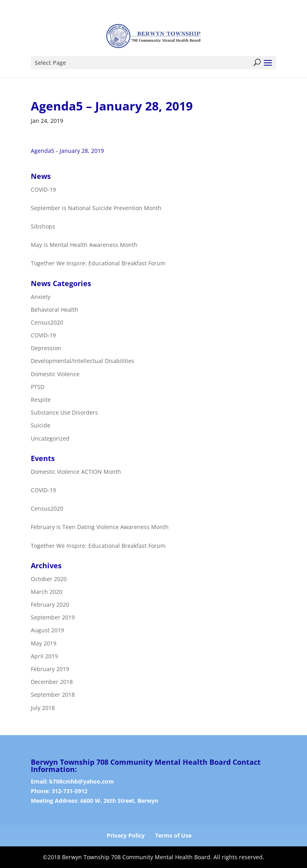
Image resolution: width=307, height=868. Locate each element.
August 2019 (47, 630)
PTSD (38, 387)
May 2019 (44, 643)
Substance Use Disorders (64, 412)
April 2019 (44, 656)
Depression (46, 348)
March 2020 (47, 592)
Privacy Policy (126, 835)
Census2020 (47, 322)
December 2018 (52, 682)
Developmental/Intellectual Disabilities (83, 361)
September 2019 (53, 617)
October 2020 (49, 579)
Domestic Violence (55, 374)
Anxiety (41, 297)
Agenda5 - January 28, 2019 (67, 151)
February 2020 (50, 604)
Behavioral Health (55, 310)
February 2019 (50, 669)
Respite (41, 400)
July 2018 (43, 708)
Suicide (41, 426)
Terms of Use (173, 835)
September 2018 (53, 695)
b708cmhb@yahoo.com (82, 781)
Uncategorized (50, 438)
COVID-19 (43, 335)
